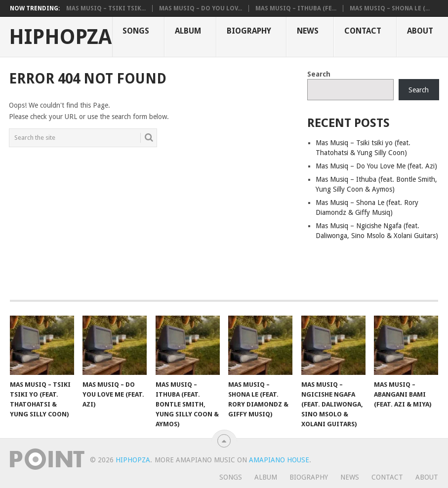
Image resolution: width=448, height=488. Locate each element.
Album (188, 31)
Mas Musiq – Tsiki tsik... (106, 8)
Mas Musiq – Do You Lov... (201, 8)
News (308, 31)
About (420, 31)
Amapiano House (279, 460)
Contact (363, 31)
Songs (136, 31)
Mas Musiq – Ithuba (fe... (296, 8)
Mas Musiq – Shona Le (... (390, 8)
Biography (249, 31)
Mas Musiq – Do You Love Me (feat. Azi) (376, 166)
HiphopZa (60, 37)
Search (319, 74)
